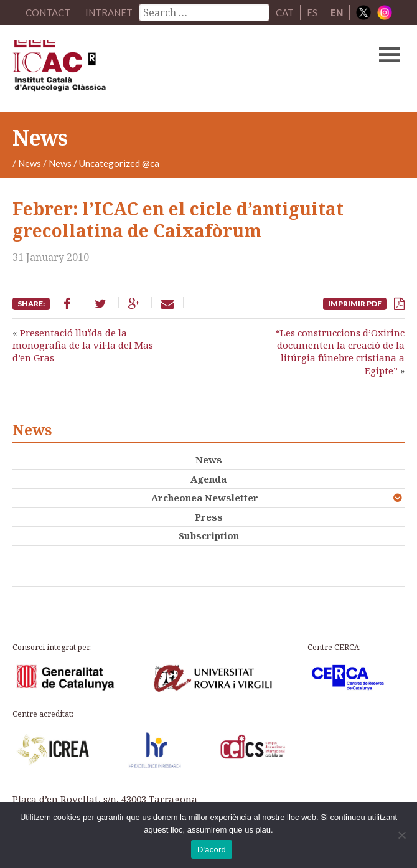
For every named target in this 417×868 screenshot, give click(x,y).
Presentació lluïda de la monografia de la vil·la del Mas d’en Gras (83, 345)
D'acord (212, 850)
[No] (401, 835)
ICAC (167, 68)
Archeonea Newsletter (205, 498)
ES (312, 12)
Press (209, 517)
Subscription (209, 535)
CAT (285, 12)
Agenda (208, 479)
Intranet (109, 12)
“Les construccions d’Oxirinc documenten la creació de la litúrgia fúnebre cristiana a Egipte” (340, 351)
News (30, 163)
